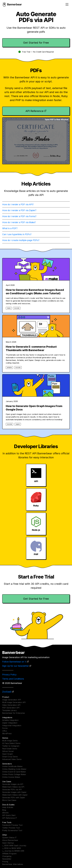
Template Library (9, 710)
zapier (18, 424)
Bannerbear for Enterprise (14, 713)
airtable (9, 367)
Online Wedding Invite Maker (14, 769)
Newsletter (7, 859)
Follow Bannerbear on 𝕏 (14, 662)
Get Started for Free (36, 43)
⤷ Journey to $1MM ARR (13, 851)
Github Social (8, 751)
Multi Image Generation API (14, 702)
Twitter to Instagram (11, 746)
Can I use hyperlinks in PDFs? (17, 234)
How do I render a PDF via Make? (19, 222)
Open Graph (7, 754)
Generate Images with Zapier (14, 792)
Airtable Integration (10, 720)
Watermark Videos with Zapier (15, 795)
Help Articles (8, 807)
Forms (5, 728)
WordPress (7, 733)
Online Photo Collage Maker (14, 774)
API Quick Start (9, 815)
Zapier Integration (10, 723)
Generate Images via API (13, 784)
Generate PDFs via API (12, 790)
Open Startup (8, 843)
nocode (17, 308)
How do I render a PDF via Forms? (19, 216)
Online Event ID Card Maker (14, 772)
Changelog (7, 856)
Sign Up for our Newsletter (16, 666)
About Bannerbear (10, 840)
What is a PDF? (10, 228)
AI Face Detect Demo (11, 743)
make (9, 308)
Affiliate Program (9, 854)
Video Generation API (11, 705)
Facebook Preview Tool (12, 825)
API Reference (34, 111)
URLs (5, 731)
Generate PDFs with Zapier (14, 798)
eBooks (5, 813)
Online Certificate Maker (12, 766)
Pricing (5, 862)
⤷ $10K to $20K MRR (11, 848)
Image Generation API (12, 700)
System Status (8, 838)
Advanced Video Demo (12, 759)
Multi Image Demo (10, 741)
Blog (4, 810)
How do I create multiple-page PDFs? (21, 240)
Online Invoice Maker (11, 777)
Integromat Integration (12, 725)
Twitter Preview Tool (11, 828)
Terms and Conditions (13, 679)
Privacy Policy (9, 675)
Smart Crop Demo (10, 757)
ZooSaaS (7, 692)
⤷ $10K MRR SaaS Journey (14, 846)
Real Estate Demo (10, 749)
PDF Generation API (11, 708)
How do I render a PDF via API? (18, 204)
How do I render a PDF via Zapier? (19, 210)
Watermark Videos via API (13, 787)
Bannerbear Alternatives (13, 864)
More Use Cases (9, 800)
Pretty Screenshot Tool (12, 830)
